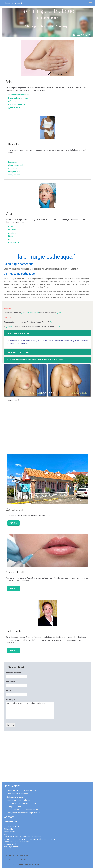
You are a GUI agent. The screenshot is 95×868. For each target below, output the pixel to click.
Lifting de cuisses (15, 175)
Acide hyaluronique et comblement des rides (25, 809)
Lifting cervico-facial (15, 806)
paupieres (12, 233)
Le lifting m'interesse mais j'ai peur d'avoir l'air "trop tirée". (35, 360)
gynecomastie (14, 107)
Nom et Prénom (14, 673)
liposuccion (13, 162)
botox (11, 227)
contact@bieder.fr (11, 847)
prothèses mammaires (30, 313)
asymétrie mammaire (17, 104)
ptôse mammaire (15, 101)
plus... (60, 313)
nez (10, 239)
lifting (11, 236)
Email (9, 690)
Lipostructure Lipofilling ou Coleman (21, 803)
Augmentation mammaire (17, 794)
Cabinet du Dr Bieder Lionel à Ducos (22, 791)
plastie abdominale (16, 165)
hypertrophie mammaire (18, 98)
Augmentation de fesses (18, 168)
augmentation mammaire (19, 95)
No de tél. (11, 682)
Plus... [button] (14, 523)
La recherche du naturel (19, 333)
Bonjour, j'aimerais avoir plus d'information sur (30, 710)
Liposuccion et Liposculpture (18, 800)
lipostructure (14, 242)
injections (12, 230)
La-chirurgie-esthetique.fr (12, 3)
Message (11, 699)
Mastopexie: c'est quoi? (18, 352)
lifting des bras (14, 171)
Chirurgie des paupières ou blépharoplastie (24, 813)
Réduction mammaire (15, 797)
